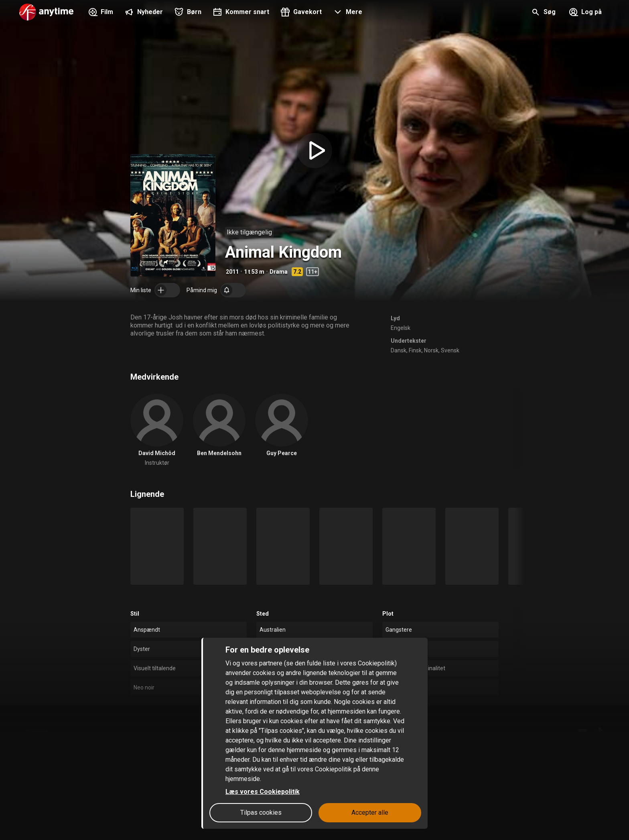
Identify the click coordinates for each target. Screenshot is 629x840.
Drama (279, 272)
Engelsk (401, 328)
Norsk (431, 350)
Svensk (450, 350)
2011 (232, 272)
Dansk (399, 350)
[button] (347, 13)
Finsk (415, 350)
